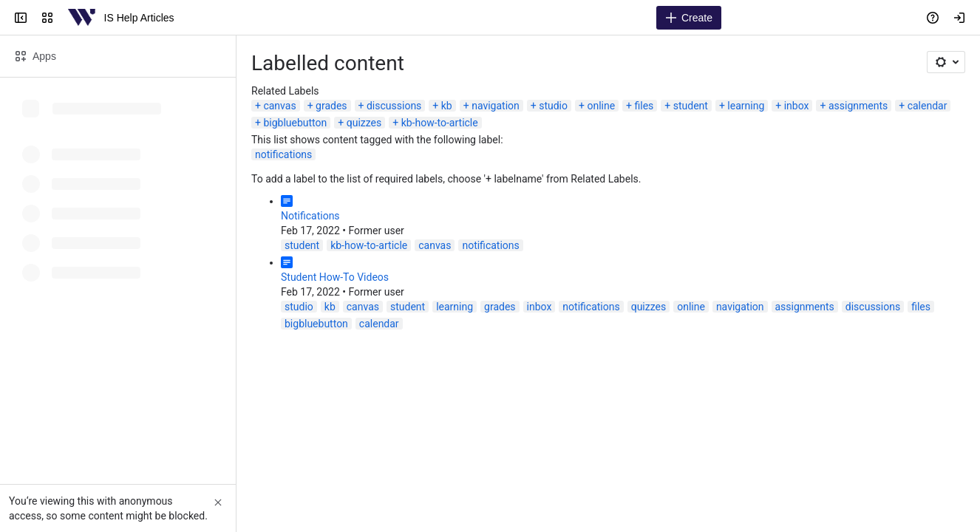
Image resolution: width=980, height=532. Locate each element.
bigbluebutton (295, 123)
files (644, 106)
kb (447, 106)
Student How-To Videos (335, 277)
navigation (496, 106)
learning (746, 106)
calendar (928, 106)
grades (331, 106)
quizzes (364, 123)
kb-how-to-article (440, 123)
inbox (797, 106)
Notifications (310, 216)
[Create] (689, 18)
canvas (279, 106)
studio (553, 106)
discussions (394, 106)
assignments (858, 106)
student (691, 106)
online (601, 106)
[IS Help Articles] (82, 18)
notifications (283, 154)
